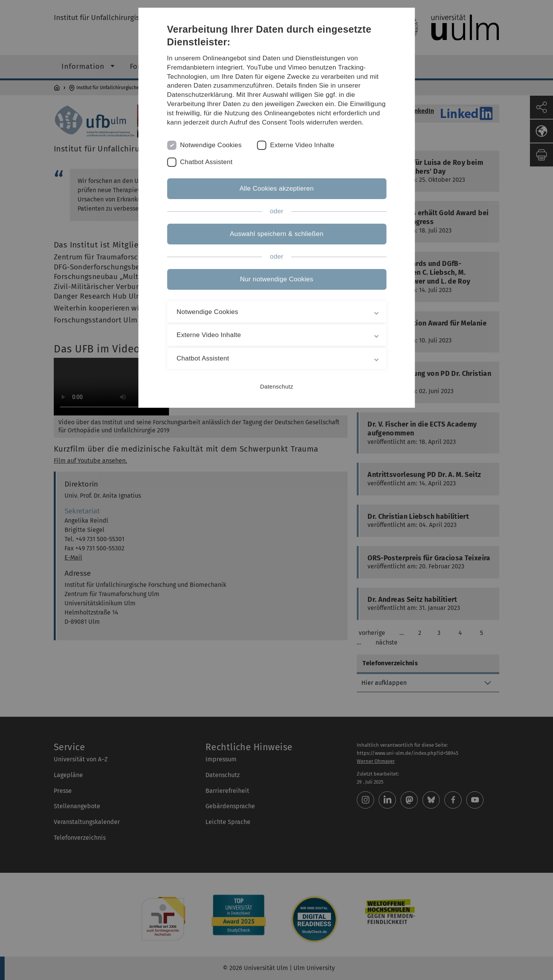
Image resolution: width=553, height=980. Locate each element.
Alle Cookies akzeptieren (276, 189)
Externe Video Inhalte (303, 145)
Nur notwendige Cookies (277, 279)
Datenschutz (276, 386)
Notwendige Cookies (211, 145)
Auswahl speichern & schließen (276, 234)
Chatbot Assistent (206, 162)
